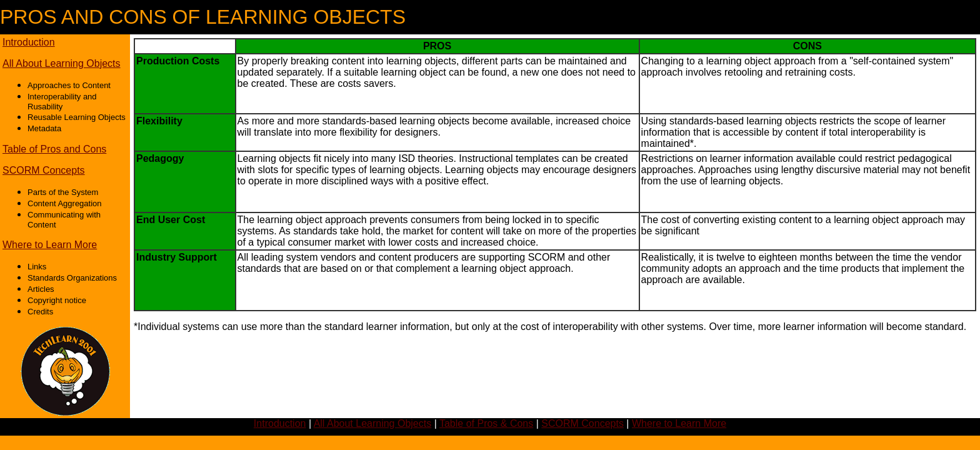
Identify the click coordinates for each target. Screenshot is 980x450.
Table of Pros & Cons (486, 423)
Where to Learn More (50, 245)
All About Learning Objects (62, 63)
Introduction (29, 42)
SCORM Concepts (44, 170)
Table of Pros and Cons (54, 149)
